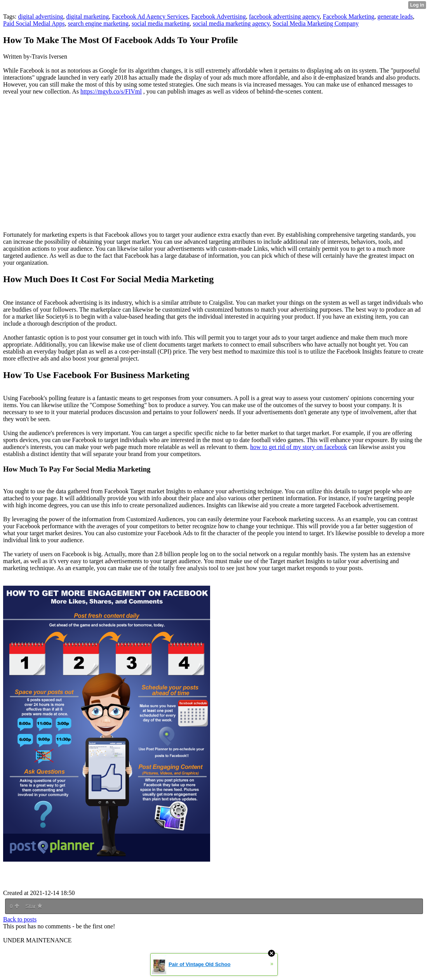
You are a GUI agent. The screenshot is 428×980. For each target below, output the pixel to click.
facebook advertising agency (284, 16)
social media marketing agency (231, 23)
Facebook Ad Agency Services (150, 16)
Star (34, 906)
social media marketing (161, 23)
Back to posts (20, 919)
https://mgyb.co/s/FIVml (111, 91)
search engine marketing (98, 23)
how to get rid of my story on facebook (299, 447)
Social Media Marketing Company (316, 23)
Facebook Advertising (218, 16)
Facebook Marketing (349, 16)
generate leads (395, 16)
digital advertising (40, 16)
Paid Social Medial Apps (34, 23)
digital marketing (87, 16)
